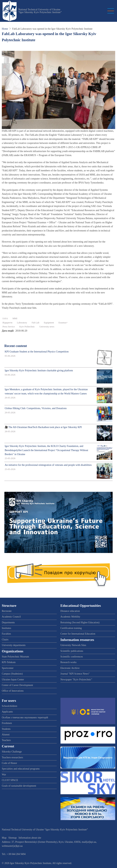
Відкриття (7, 323)
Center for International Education (78, 634)
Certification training (71, 628)
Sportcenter (8, 668)
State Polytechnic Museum (15, 657)
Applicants (7, 712)
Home (5, 29)
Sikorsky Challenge (12, 752)
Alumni (6, 735)
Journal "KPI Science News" (75, 674)
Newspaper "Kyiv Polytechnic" (76, 680)
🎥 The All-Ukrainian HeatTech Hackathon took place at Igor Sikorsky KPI (43, 427)
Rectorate (7, 611)
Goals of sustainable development (19, 786)
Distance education (70, 611)
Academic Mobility (70, 617)
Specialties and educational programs (21, 769)
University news (47, 327)
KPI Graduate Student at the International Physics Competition (37, 352)
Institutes (6, 628)
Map (4, 838)
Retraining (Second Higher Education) (80, 622)
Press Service (9, 327)
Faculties (6, 634)
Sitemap (12, 838)
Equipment (49, 323)
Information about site (30, 838)
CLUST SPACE (10, 780)
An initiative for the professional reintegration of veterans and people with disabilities (48, 465)
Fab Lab (35, 323)
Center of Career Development (17, 685)
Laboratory (22, 323)
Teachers (6, 740)
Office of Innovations (13, 691)
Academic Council (11, 617)
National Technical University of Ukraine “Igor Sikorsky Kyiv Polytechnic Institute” (40, 11)
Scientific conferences (72, 657)
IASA (5, 318)
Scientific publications (72, 651)
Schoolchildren (10, 706)
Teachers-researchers (12, 757)
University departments (14, 645)
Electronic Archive (70, 668)
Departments (8, 622)
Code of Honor (9, 763)
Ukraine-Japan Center (13, 680)
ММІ (15, 318)
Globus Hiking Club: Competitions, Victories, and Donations (36, 408)
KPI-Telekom (9, 662)
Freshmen (7, 723)
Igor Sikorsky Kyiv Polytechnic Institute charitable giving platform (39, 371)
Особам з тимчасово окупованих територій (25, 717)
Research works (69, 662)
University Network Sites (73, 645)
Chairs (5, 640)
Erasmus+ (63, 323)
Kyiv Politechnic (27, 327)
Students (6, 729)
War (4, 775)
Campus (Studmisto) (12, 674)
